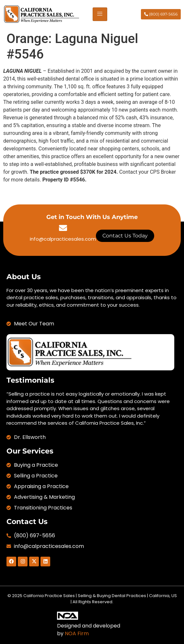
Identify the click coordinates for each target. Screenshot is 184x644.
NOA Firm (77, 633)
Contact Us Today (125, 236)
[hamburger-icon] (100, 14)
